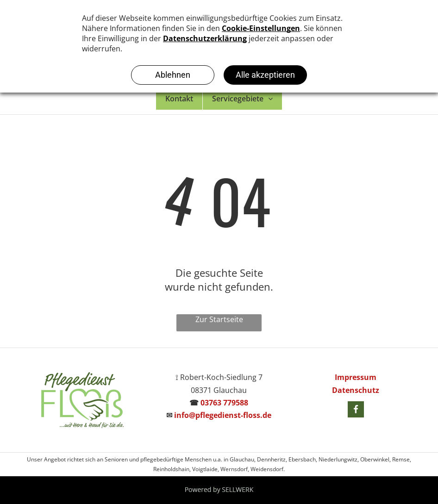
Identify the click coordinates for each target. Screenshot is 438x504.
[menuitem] (179, 99)
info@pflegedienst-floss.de (223, 415)
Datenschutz (356, 390)
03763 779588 (224, 403)
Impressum (356, 377)
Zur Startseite (219, 319)
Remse (401, 459)
